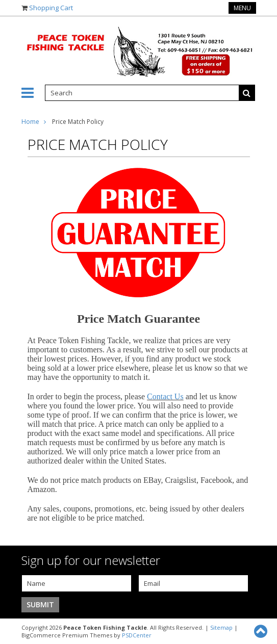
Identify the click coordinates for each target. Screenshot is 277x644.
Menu (242, 8)
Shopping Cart (51, 8)
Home (30, 122)
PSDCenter (137, 635)
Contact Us (165, 396)
